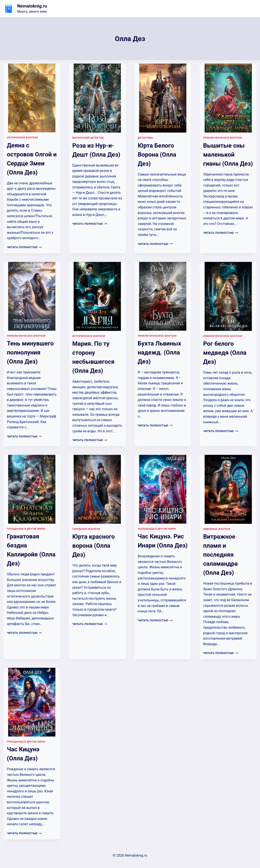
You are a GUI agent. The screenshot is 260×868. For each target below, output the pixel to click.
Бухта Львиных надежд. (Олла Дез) (160, 352)
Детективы (146, 138)
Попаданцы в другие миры (26, 529)
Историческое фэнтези (89, 336)
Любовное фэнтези (217, 529)
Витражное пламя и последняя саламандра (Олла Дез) (220, 555)
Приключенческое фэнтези (223, 138)
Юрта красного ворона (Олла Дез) (94, 546)
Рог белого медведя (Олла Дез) (225, 353)
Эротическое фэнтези (22, 138)
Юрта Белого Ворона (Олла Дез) (157, 155)
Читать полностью (24, 247)
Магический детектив (88, 138)
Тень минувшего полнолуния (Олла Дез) (30, 352)
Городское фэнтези (86, 529)
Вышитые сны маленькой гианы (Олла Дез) (228, 155)
